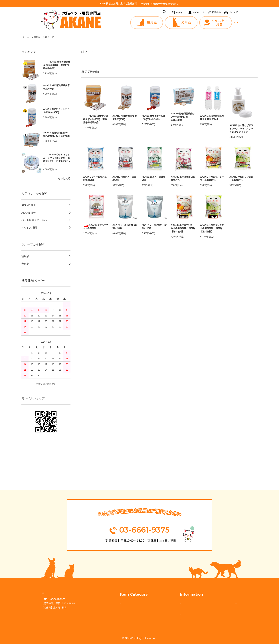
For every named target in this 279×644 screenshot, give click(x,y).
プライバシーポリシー (220, 603)
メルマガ (233, 12)
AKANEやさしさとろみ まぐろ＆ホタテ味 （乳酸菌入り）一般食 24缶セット (57, 159)
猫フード (50, 37)
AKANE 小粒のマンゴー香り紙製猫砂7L (212, 178)
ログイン (180, 12)
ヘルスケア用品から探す (128, 613)
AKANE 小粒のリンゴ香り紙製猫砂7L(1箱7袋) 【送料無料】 (212, 228)
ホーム (26, 37)
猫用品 (37, 37)
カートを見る (170, 619)
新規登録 (216, 12)
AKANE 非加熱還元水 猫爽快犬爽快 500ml (212, 118)
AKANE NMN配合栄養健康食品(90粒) (56, 87)
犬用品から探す (123, 608)
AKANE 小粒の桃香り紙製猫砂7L (183, 178)
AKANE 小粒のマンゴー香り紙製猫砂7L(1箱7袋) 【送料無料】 (183, 228)
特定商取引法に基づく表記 (222, 608)
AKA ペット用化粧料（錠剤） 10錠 (154, 227)
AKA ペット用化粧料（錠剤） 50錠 (125, 227)
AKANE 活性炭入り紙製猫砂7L (124, 178)
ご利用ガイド (170, 603)
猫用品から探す (123, 603)
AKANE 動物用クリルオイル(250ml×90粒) (56, 111)
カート (231, 23)
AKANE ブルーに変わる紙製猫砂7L (95, 178)
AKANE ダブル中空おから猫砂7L (96, 227)
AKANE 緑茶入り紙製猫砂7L (153, 178)
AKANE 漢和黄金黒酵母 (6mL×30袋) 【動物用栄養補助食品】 (57, 65)
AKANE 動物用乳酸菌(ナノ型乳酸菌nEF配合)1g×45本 (56, 134)
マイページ (198, 12)
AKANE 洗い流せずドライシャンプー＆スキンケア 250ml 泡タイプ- (241, 129)
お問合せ (217, 23)
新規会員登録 (170, 613)
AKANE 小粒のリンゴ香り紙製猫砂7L (241, 178)
